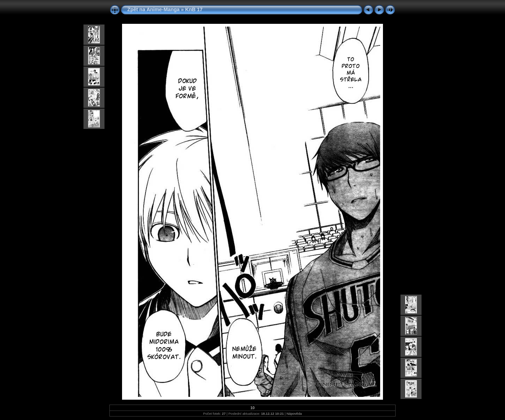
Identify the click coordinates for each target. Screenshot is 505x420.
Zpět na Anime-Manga (153, 9)
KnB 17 (194, 9)
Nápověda (294, 414)
